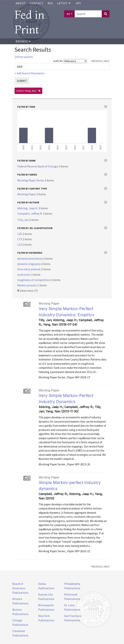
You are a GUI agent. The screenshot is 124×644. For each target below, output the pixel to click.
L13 (20, 244)
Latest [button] (64, 3)
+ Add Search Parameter (30, 73)
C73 (20, 239)
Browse (23, 41)
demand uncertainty (30, 258)
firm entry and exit (29, 269)
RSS (50, 3)
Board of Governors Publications (20, 588)
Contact (37, 3)
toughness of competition (34, 280)
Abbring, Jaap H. (28, 208)
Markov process (27, 285)
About (21, 3)
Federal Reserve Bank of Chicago (38, 166)
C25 (20, 234)
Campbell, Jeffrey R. (30, 213)
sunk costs (24, 275)
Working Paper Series (31, 180)
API (79, 3)
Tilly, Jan (23, 220)
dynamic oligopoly (29, 264)
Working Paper (27, 194)
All (68, 14)
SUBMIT (22, 81)
